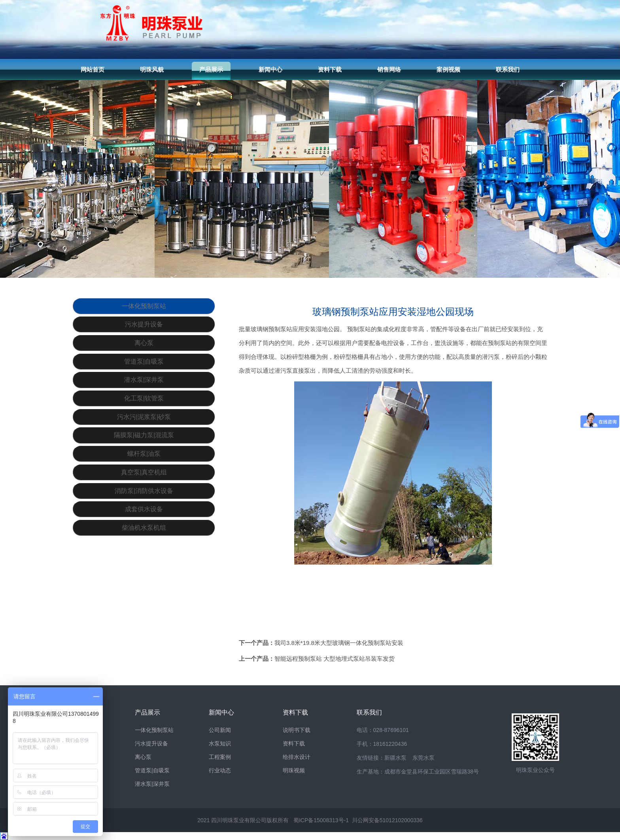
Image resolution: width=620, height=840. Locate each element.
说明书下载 (297, 730)
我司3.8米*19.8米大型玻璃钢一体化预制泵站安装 (339, 643)
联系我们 (508, 69)
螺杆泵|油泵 (144, 501)
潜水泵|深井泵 (144, 406)
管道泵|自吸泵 (144, 382)
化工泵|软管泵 (144, 430)
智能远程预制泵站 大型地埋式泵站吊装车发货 (335, 659)
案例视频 (448, 69)
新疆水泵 (395, 758)
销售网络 (389, 69)
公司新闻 (220, 730)
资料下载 (330, 69)
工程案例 (220, 757)
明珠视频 (294, 770)
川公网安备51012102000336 (387, 820)
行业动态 (220, 770)
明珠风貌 (152, 69)
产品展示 (211, 69)
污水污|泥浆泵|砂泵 (144, 454)
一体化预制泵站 (144, 311)
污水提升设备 (144, 335)
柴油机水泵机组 (144, 596)
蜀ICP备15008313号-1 (321, 820)
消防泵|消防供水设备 (144, 549)
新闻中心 (270, 69)
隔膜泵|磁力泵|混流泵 (144, 477)
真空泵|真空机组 (144, 525)
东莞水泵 (423, 758)
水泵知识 (220, 743)
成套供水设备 (144, 572)
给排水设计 (297, 757)
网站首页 (93, 69)
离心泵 (144, 359)
